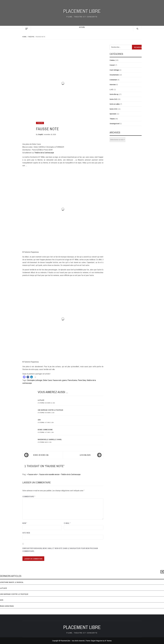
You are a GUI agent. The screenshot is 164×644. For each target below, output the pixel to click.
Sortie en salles (115, 104)
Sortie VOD (113, 109)
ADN (39, 420)
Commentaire (29, 497)
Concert (112, 65)
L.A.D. (112, 89)
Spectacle (113, 114)
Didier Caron (47, 380)
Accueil (82, 27)
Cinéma (112, 60)
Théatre (40, 123)
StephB (41, 134)
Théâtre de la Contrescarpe (44, 153)
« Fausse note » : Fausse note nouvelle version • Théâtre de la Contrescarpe (54, 474)
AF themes (108, 641)
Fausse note (57, 380)
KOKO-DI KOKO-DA (41, 455)
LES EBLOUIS (85, 455)
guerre (64, 380)
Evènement (113, 80)
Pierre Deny (82, 380)
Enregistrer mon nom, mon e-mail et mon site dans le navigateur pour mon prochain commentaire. (60, 550)
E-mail (67, 523)
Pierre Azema (72, 380)
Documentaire (114, 75)
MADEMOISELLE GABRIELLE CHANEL (50, 439)
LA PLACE (41, 400)
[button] (24, 377)
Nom (25, 523)
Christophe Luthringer (35, 380)
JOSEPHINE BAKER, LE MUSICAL (12, 582)
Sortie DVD (113, 99)
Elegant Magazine (97, 641)
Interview (113, 84)
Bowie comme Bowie (45, 430)
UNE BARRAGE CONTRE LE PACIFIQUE (50, 410)
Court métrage (114, 70)
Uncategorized (114, 123)
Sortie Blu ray (114, 94)
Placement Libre (82, 11)
